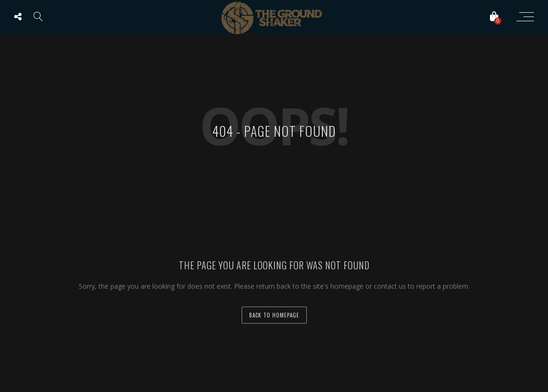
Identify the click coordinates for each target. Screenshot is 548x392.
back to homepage (274, 315)
